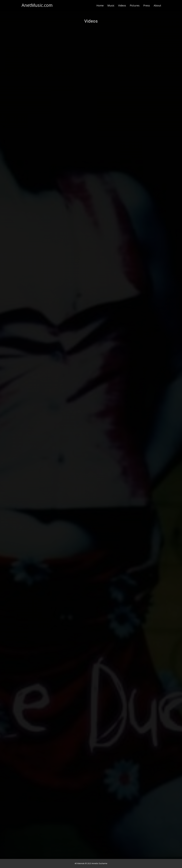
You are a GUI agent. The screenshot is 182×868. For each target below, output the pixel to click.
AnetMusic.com (37, 5)
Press (147, 5)
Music (111, 5)
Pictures (135, 5)
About (157, 5)
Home (100, 5)
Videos (122, 5)
